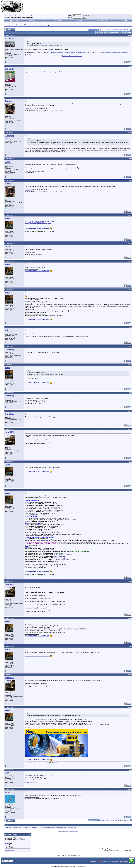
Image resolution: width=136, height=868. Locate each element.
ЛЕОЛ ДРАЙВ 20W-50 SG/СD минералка (38, 223)
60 (125, 30)
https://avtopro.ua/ (30, 798)
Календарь (79, 20)
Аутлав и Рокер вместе (32, 827)
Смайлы (7, 845)
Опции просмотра (125, 33)
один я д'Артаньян (61, 827)
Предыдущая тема (63, 831)
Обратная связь (107, 861)
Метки (6, 825)
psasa (7, 218)
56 (116, 30)
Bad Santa (9, 69)
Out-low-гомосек (71, 827)
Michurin (8, 792)
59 (123, 30)
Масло (47, 827)
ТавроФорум (10, 16)
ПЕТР (7, 247)
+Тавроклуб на (95, 861)
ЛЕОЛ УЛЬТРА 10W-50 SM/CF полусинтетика (39, 221)
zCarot (58, 866)
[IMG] (6, 846)
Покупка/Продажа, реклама (22, 16)
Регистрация (14, 20)
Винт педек (15, 827)
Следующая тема (73, 831)
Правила (31, 20)
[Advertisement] (96, 6)
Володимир (10, 38)
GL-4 (43, 827)
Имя (70, 15)
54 (111, 30)
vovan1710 (9, 432)
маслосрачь (53, 827)
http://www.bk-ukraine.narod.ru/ (72, 56)
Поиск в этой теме (111, 33)
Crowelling (9, 136)
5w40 (10, 827)
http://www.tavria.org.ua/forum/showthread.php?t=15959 (68, 53)
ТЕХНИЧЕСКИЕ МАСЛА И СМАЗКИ (37, 228)
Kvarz (7, 162)
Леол (40, 827)
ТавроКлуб (115, 861)
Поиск (125, 20)
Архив (121, 861)
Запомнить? (86, 16)
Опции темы (100, 33)
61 (127, 30)
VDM (7, 773)
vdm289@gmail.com (31, 782)
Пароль (70, 18)
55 (114, 30)
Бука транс (22, 827)
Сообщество (58, 20)
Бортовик (28, 109)
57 (118, 30)
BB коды (7, 843)
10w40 (6, 827)
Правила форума (9, 850)
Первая (102, 30)
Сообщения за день (102, 20)
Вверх (126, 861)
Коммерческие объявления (38, 16)
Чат (43, 20)
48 (109, 30)
